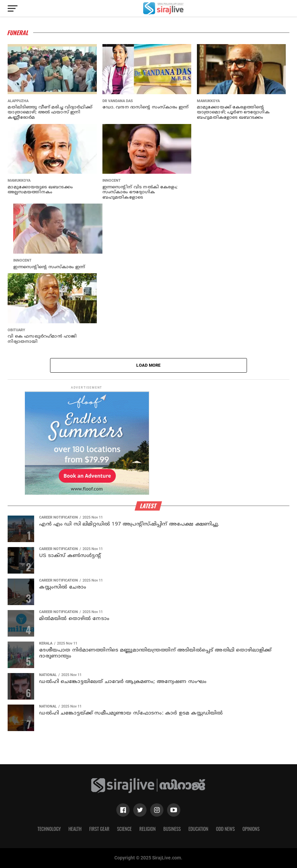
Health (75, 829)
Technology (49, 829)
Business (172, 829)
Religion (147, 829)
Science (124, 829)
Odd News (225, 829)
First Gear (99, 829)
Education (198, 829)
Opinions (251, 829)
